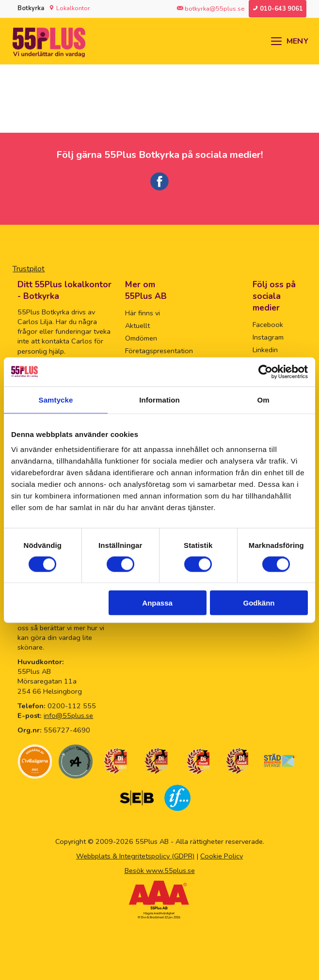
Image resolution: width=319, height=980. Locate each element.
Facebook (268, 325)
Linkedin (265, 350)
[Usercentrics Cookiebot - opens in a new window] (265, 372)
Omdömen (141, 338)
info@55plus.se (68, 716)
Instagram (268, 337)
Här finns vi (143, 313)
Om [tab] (263, 399)
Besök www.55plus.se (160, 871)
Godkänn (259, 603)
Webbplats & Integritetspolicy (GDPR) (135, 856)
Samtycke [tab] (56, 399)
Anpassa (157, 603)
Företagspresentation (159, 351)
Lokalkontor (73, 8)
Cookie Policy (222, 856)
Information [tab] (159, 399)
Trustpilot (29, 269)
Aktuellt (137, 326)
